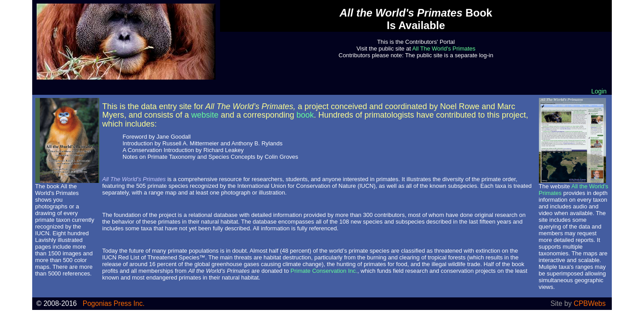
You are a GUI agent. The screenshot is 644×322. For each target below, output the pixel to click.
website (205, 115)
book (305, 115)
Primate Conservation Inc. (324, 271)
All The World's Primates (444, 49)
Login (599, 91)
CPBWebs (590, 303)
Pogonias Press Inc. (114, 303)
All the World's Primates (57, 190)
